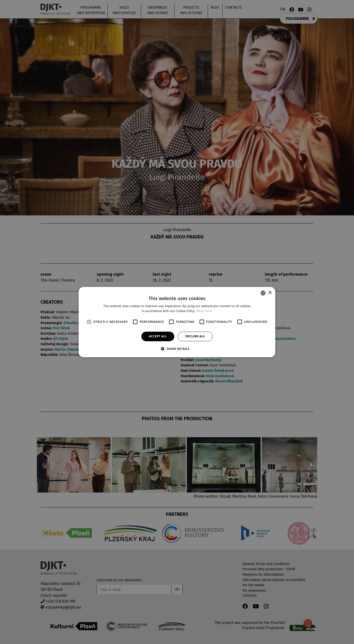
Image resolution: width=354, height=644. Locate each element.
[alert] (177, 322)
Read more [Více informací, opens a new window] (204, 311)
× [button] (270, 293)
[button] (177, 349)
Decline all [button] (195, 336)
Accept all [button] (158, 336)
